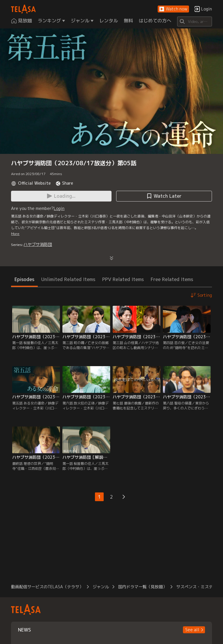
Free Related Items (172, 279)
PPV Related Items (123, 279)
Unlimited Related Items (68, 279)
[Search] (194, 21)
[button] (173, 9)
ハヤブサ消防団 (38, 244)
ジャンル (101, 587)
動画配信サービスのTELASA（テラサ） (47, 587)
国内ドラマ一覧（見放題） (143, 587)
